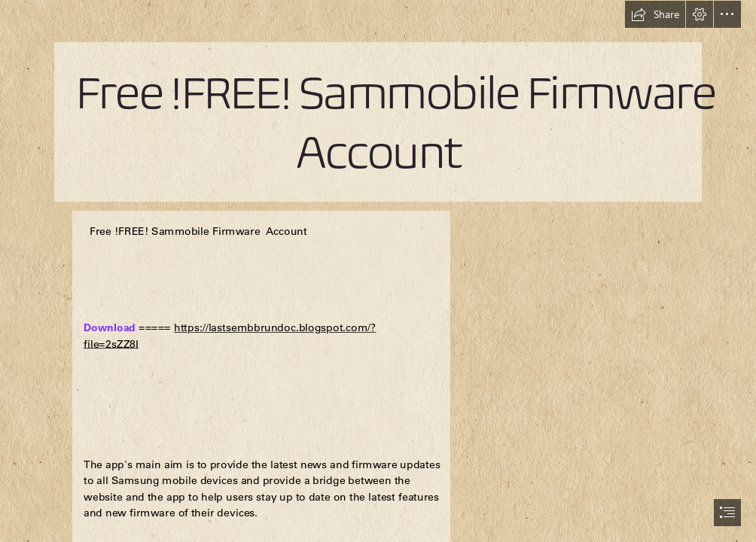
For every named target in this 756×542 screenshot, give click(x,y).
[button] (655, 14)
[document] (378, 271)
